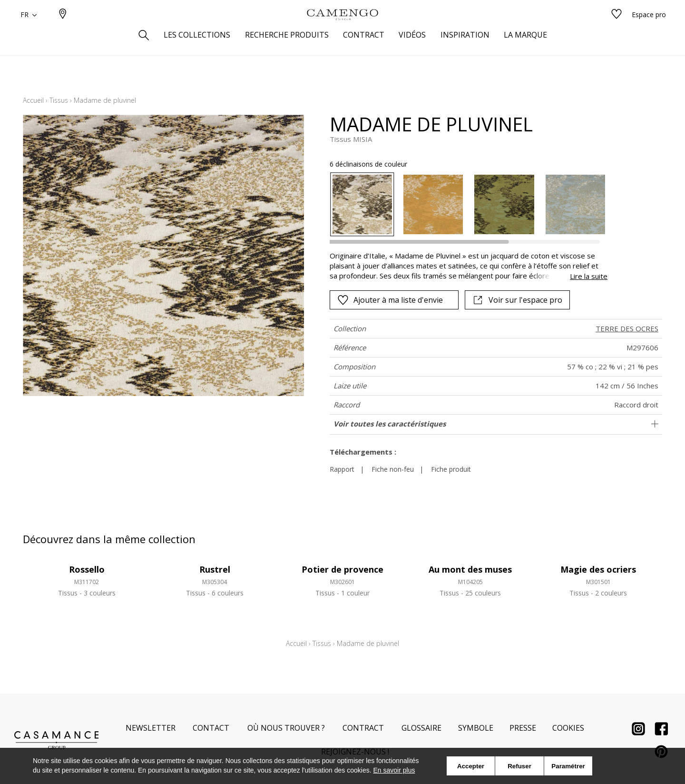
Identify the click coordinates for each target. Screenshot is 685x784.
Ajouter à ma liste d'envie (390, 300)
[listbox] (463, 204)
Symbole (476, 728)
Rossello (87, 569)
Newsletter (151, 728)
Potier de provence (342, 569)
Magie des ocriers (598, 569)
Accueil (33, 100)
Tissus (59, 100)
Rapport (342, 469)
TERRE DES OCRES (627, 328)
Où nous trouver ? (286, 728)
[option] (362, 204)
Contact (211, 728)
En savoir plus (394, 770)
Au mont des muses (470, 569)
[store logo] (342, 30)
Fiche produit (451, 469)
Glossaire (421, 728)
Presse (523, 728)
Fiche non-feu (393, 469)
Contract (363, 728)
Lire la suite (589, 276)
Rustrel (215, 569)
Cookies (568, 728)
